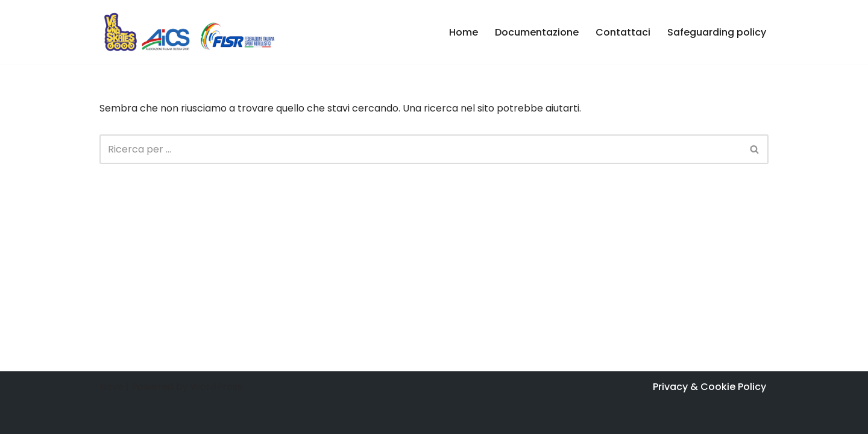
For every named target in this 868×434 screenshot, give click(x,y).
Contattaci (623, 32)
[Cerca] (420, 149)
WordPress (216, 387)
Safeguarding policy (717, 32)
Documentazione (537, 32)
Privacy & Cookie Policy (709, 387)
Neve (112, 387)
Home (464, 32)
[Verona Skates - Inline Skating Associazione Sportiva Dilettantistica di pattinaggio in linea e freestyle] (190, 32)
